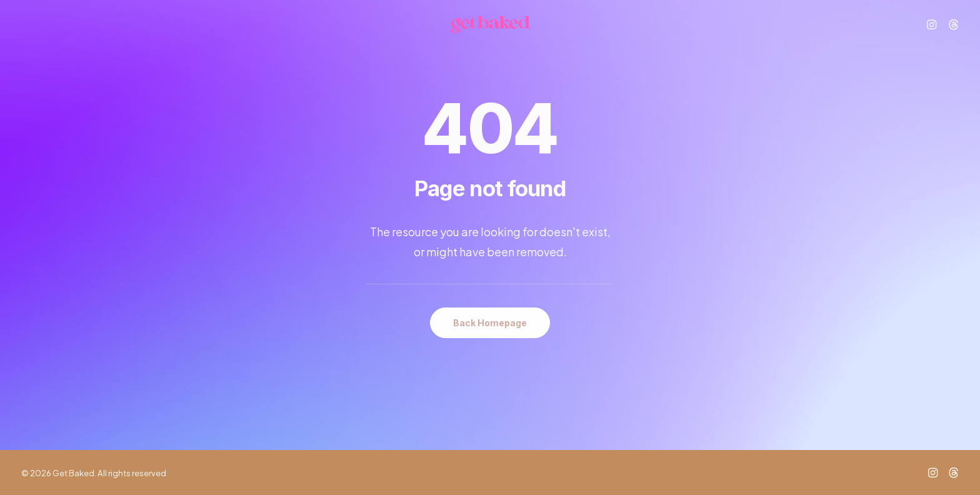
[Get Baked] (490, 32)
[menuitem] (933, 32)
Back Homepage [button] (490, 323)
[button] (933, 32)
